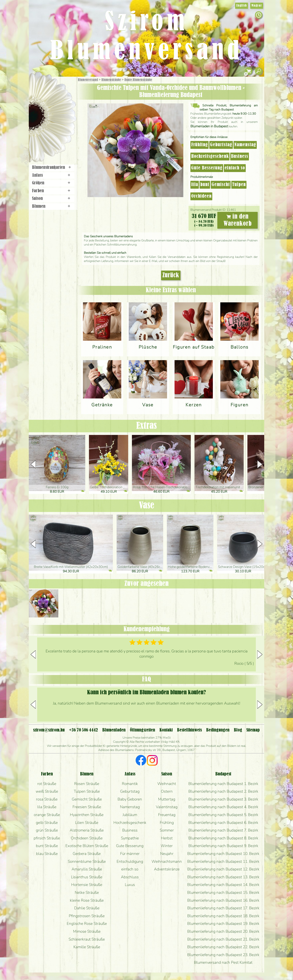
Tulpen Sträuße (87, 791)
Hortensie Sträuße (87, 885)
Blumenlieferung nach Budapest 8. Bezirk (223, 838)
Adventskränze (167, 869)
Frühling (199, 145)
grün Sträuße (47, 830)
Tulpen (239, 185)
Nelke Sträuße (87, 892)
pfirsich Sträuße (47, 838)
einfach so (235, 168)
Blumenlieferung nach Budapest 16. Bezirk (223, 900)
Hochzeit (63, 118)
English (242, 6)
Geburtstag (221, 145)
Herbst (167, 838)
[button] (260, 464)
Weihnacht (167, 784)
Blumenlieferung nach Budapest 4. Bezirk (223, 807)
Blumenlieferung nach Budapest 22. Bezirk (223, 947)
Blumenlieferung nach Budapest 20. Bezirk (223, 931)
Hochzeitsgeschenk (210, 157)
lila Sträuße (47, 807)
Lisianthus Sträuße (87, 877)
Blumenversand (88, 80)
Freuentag (167, 815)
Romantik (130, 784)
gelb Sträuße (47, 823)
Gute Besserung (207, 168)
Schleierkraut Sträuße (87, 939)
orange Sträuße (47, 815)
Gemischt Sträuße (87, 799)
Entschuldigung (130, 861)
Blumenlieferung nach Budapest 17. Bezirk (223, 908)
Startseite (40, 85)
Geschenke (48, 88)
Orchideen (201, 196)
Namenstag (245, 145)
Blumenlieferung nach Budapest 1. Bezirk (223, 784)
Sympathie (130, 838)
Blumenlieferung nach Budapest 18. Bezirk (223, 916)
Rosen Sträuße (87, 784)
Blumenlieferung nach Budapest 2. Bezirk (223, 791)
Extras (146, 426)
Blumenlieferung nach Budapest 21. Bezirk (223, 939)
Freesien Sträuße (87, 807)
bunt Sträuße (47, 846)
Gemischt (221, 185)
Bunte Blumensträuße (138, 80)
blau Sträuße (47, 854)
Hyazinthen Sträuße (87, 815)
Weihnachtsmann (167, 861)
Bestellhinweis (189, 730)
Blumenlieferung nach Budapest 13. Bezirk (223, 877)
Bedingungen (218, 730)
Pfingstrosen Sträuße (87, 916)
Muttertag (167, 799)
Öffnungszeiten (142, 730)
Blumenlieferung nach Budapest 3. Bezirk (223, 799)
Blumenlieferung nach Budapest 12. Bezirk (223, 869)
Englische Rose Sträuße (87, 924)
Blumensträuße (111, 80)
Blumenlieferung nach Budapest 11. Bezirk (223, 861)
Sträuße (56, 98)
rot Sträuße (47, 784)
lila (195, 185)
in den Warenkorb (238, 220)
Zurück (171, 275)
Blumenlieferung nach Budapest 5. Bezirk (223, 815)
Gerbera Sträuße (87, 854)
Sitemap (253, 730)
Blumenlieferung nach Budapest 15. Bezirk (223, 892)
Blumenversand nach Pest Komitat (223, 962)
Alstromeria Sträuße (87, 830)
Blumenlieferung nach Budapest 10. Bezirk (223, 854)
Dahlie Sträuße (87, 908)
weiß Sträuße (47, 791)
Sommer (167, 830)
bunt (205, 185)
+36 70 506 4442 (83, 730)
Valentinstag (167, 807)
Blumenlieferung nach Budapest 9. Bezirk (223, 846)
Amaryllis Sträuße (87, 869)
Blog (238, 730)
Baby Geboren (130, 799)
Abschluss (130, 877)
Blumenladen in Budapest (209, 126)
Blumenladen (54, 142)
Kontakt (166, 730)
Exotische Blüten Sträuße (87, 846)
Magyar (257, 6)
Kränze (57, 128)
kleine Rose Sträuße (87, 900)
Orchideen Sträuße (87, 838)
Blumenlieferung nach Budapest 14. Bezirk (223, 885)
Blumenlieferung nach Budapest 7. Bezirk (223, 830)
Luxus (130, 885)
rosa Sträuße (47, 799)
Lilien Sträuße (87, 823)
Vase (146, 506)
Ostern (167, 791)
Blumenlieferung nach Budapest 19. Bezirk (223, 924)
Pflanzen (62, 107)
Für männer (130, 854)
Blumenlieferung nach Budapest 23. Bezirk (223, 955)
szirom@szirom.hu (49, 730)
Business (240, 157)
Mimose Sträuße (87, 931)
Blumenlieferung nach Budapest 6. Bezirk (223, 823)
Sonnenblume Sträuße (87, 861)
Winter (167, 846)
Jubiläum (130, 815)
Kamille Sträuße (87, 947)
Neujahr (167, 854)
